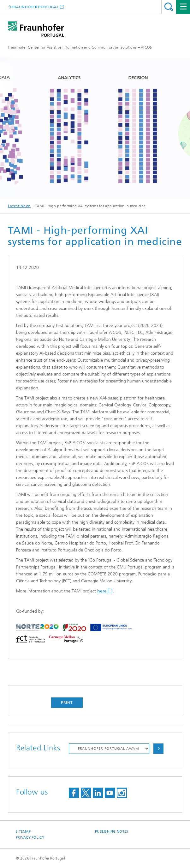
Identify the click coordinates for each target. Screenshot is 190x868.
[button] (18, 184)
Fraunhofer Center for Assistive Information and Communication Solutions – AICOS (80, 47)
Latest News (19, 206)
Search (169, 7)
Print (67, 702)
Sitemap (23, 832)
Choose (158, 749)
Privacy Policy (30, 838)
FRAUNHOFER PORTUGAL (35, 7)
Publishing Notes (112, 832)
